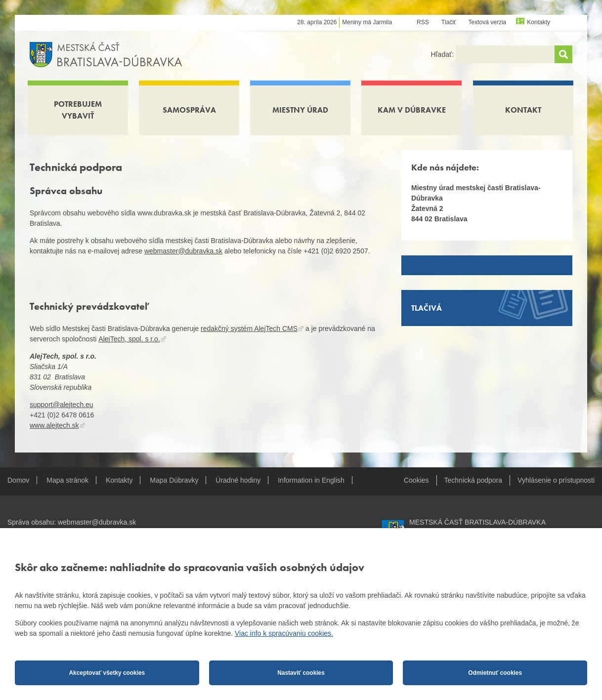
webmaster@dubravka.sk (183, 251)
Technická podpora (473, 480)
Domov (18, 480)
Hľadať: (443, 54)
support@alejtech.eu (62, 405)
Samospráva (189, 110)
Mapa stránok (67, 480)
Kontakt (523, 110)
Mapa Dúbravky (174, 480)
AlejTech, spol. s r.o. (129, 339)
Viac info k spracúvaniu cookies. (284, 633)
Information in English (311, 480)
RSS (423, 22)
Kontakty (538, 22)
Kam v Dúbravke (412, 110)
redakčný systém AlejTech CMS (249, 329)
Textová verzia (488, 22)
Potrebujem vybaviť (78, 110)
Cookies (416, 480)
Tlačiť (449, 22)
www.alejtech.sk (54, 425)
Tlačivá (427, 308)
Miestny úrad (300, 110)
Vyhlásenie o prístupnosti (556, 480)
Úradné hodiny (238, 480)
